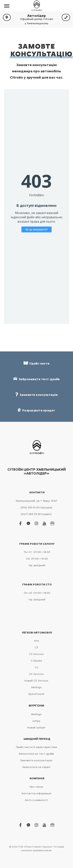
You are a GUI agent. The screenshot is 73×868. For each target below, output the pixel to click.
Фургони (36, 706)
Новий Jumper (36, 728)
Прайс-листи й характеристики (36, 747)
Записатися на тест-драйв (36, 754)
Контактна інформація (36, 793)
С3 (36, 647)
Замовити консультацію (36, 760)
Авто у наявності (36, 800)
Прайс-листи (37, 363)
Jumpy (36, 721)
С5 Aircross (36, 674)
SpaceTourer (36, 694)
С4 (36, 667)
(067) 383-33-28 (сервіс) (36, 514)
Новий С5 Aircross (36, 681)
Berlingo (36, 687)
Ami (36, 641)
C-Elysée (36, 661)
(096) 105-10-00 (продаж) (36, 507)
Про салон (36, 787)
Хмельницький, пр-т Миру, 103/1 (36, 501)
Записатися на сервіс (36, 767)
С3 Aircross (36, 654)
